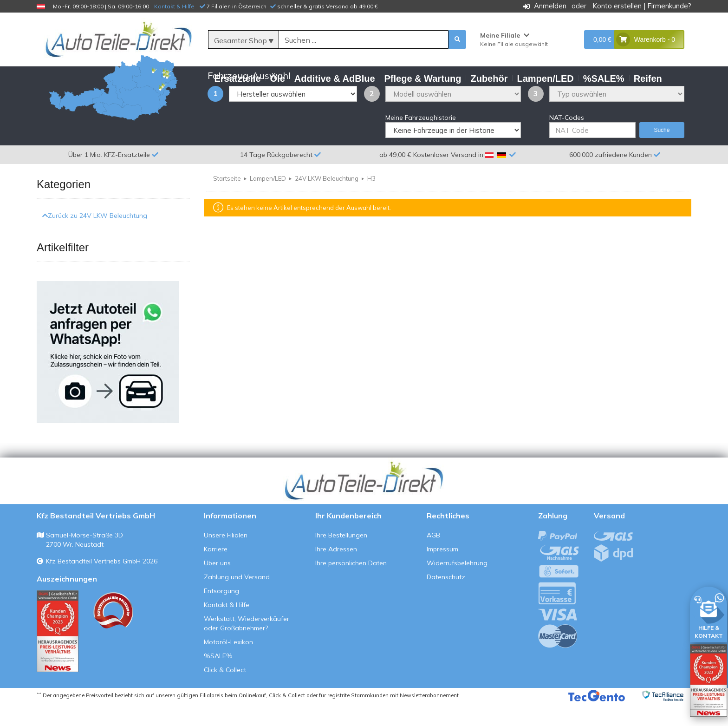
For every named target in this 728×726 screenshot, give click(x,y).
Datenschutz (446, 600)
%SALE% (218, 679)
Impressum (442, 572)
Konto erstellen (617, 6)
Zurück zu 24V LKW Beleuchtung (95, 238)
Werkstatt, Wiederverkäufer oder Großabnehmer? (247, 646)
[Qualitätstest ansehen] (58, 654)
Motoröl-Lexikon (228, 665)
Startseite (227, 201)
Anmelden (550, 6)
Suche (662, 153)
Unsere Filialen (226, 558)
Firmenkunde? (669, 6)
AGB (433, 558)
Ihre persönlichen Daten (351, 586)
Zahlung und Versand (237, 600)
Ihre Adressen (336, 572)
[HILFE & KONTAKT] (708, 613)
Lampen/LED (268, 201)
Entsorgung (221, 614)
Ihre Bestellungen (341, 558)
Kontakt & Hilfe (174, 6)
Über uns (217, 586)
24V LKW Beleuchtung (327, 201)
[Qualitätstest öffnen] (708, 680)
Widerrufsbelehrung (457, 586)
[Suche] (364, 40)
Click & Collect (225, 693)
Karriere (216, 572)
